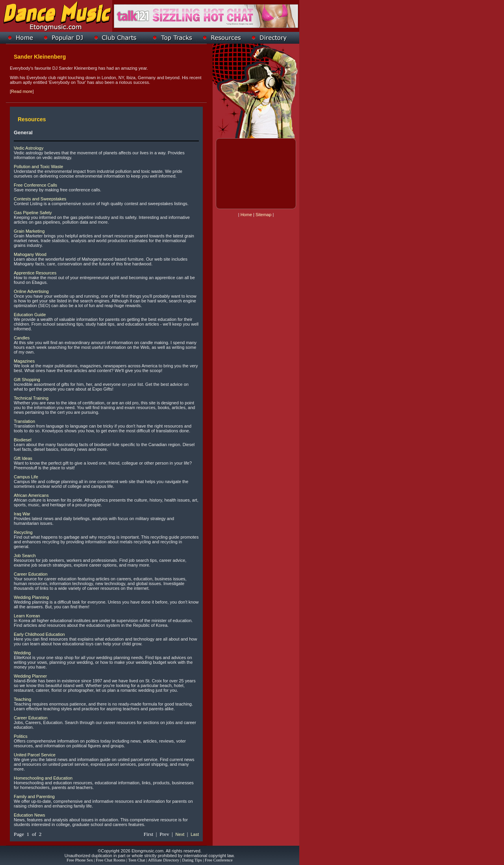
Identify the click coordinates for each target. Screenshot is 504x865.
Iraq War (22, 514)
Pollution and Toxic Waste (38, 167)
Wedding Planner (30, 676)
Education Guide (30, 315)
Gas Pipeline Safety (33, 213)
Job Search (25, 556)
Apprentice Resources (35, 273)
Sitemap (263, 215)
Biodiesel (23, 440)
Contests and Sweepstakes (40, 199)
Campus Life (26, 477)
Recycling (23, 532)
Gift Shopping (27, 380)
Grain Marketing (29, 231)
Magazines (24, 361)
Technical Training (31, 398)
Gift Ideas (23, 458)
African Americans (31, 495)
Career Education (31, 574)
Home (246, 215)
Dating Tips (192, 860)
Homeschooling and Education (43, 778)
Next (180, 834)
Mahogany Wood (30, 254)
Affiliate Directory (164, 860)
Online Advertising (31, 291)
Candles (22, 338)
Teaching (22, 699)
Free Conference (219, 860)
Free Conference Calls (35, 185)
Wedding (22, 653)
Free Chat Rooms (111, 860)
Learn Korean (27, 616)
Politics (21, 736)
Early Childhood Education (39, 634)
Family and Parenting (34, 796)
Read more (22, 91)
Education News (30, 815)
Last (195, 834)
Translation (24, 421)
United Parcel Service (35, 755)
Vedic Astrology (29, 148)
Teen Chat (136, 860)
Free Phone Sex (80, 860)
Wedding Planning (31, 597)
